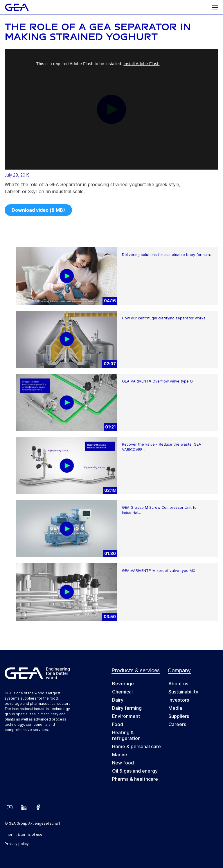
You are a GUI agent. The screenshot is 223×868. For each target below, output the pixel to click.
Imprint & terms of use (24, 834)
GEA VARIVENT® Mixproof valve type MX (159, 571)
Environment (126, 716)
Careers (177, 724)
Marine (120, 755)
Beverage (123, 684)
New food (123, 763)
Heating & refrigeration (126, 735)
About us (178, 684)
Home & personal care (136, 746)
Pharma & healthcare (135, 779)
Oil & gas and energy (135, 771)
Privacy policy (17, 844)
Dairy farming (127, 708)
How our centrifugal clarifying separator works (164, 318)
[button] (215, 6)
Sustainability (183, 692)
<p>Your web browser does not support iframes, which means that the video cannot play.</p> (111, 109)
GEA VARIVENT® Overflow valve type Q (157, 381)
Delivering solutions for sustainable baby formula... (167, 255)
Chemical (122, 692)
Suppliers (179, 716)
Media (175, 708)
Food (118, 724)
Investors (179, 700)
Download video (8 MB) (38, 210)
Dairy (118, 700)
